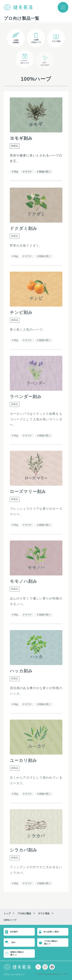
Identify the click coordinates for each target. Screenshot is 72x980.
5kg (16, 172)
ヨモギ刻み (21, 138)
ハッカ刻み (21, 672)
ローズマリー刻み (28, 493)
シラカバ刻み (24, 851)
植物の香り (45, 172)
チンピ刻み (21, 314)
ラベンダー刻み (26, 398)
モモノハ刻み (24, 583)
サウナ (28, 172)
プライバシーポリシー (14, 974)
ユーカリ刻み (23, 762)
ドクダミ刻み (24, 230)
